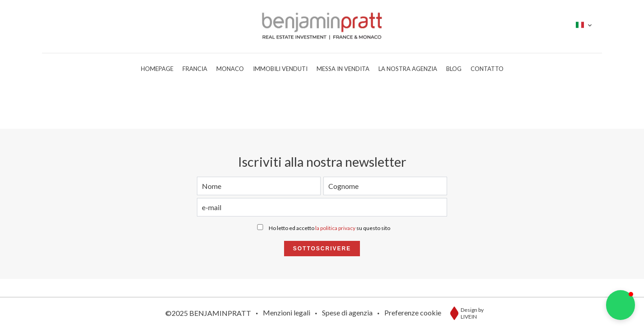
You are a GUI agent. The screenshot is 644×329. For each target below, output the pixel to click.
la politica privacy (335, 228)
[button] (621, 305)
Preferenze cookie (413, 313)
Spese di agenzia (347, 313)
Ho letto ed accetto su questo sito (329, 228)
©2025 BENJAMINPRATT (208, 313)
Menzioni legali (287, 313)
